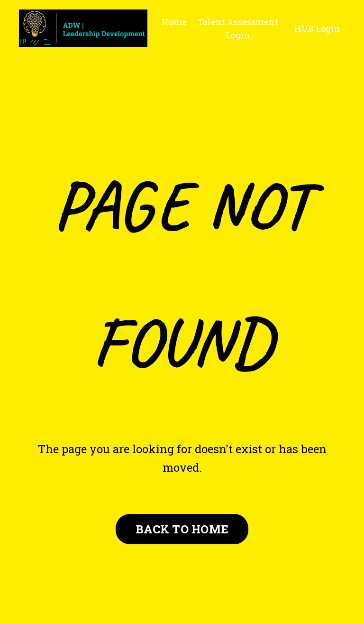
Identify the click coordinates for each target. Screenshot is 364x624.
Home (174, 22)
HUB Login (317, 28)
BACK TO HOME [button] (182, 529)
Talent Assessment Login (238, 29)
